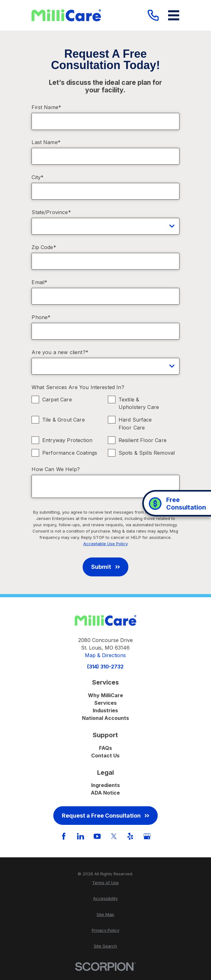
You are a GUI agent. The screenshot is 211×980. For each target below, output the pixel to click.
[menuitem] (105, 883)
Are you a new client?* (60, 352)
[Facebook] (64, 836)
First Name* (46, 107)
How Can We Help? (56, 469)
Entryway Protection (67, 440)
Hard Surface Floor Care (135, 424)
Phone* (41, 317)
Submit (105, 567)
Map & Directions (105, 655)
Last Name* (46, 142)
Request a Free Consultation (105, 816)
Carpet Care (57, 399)
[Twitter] (114, 836)
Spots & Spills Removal (147, 453)
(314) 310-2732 (105, 667)
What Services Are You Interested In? (78, 387)
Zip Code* (44, 247)
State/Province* (51, 212)
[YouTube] (97, 836)
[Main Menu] (174, 15)
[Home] (66, 15)
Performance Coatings (70, 453)
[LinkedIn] (80, 836)
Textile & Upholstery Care (139, 403)
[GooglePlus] (147, 836)
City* (38, 177)
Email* (39, 282)
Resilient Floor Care (143, 440)
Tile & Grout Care (64, 420)
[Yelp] (130, 836)
